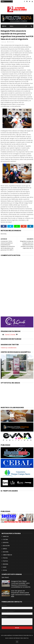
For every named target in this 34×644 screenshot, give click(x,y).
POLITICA (5, 561)
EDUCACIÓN (6, 546)
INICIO (4, 26)
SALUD (5, 567)
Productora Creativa (22, 638)
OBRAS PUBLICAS (7, 555)
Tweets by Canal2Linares (9, 348)
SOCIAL (5, 570)
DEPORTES (6, 543)
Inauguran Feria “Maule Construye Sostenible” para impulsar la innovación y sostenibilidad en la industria (21, 584)
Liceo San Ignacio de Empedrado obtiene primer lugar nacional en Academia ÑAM (21, 594)
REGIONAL (12, 42)
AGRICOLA (6, 536)
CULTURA (5, 539)
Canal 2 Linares (10, 335)
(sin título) (5, 577)
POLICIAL (5, 558)
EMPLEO (5, 549)
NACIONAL (6, 552)
